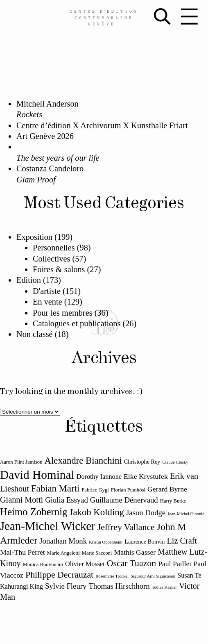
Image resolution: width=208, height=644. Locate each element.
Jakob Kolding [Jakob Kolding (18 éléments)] (97, 512)
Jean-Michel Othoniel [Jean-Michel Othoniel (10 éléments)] (187, 514)
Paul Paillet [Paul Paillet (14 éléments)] (175, 564)
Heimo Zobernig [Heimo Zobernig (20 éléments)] (34, 512)
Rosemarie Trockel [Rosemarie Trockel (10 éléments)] (112, 576)
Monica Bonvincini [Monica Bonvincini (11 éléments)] (43, 564)
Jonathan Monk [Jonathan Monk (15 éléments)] (63, 541)
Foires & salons (59, 269)
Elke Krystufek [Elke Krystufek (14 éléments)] (146, 476)
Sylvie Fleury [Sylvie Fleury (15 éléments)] (66, 586)
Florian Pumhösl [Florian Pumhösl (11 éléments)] (128, 490)
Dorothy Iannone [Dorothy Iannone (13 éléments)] (99, 477)
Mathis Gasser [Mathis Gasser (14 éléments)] (135, 552)
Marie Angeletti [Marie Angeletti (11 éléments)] (63, 553)
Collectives (51, 259)
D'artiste (47, 291)
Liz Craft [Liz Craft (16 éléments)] (182, 541)
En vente (47, 302)
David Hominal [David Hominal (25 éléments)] (37, 475)
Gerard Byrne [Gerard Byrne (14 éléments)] (167, 489)
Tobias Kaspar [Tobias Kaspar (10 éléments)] (164, 587)
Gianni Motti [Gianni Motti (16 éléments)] (21, 500)
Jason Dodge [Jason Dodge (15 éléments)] (146, 513)
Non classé (35, 334)
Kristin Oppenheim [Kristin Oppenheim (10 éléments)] (106, 542)
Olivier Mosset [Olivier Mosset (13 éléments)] (85, 564)
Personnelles (54, 248)
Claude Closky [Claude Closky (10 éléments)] (175, 462)
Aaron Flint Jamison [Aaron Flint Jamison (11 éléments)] (21, 462)
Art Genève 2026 (45, 136)
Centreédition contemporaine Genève (104, 17)
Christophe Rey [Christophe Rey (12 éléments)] (142, 462)
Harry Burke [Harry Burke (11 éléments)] (173, 501)
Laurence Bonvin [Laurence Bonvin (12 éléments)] (145, 542)
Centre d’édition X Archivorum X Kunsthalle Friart (102, 125)
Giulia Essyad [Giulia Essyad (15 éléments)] (67, 500)
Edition (29, 280)
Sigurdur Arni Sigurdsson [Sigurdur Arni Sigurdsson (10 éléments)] (153, 576)
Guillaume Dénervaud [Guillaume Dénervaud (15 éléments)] (124, 500)
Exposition (34, 237)
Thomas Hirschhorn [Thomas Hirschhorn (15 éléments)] (119, 586)
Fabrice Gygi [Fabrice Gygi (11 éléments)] (95, 490)
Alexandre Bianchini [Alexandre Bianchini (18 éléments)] (83, 461)
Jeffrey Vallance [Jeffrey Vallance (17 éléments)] (126, 527)
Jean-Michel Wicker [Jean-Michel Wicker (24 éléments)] (48, 526)
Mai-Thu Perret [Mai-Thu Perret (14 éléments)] (23, 552)
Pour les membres (63, 313)
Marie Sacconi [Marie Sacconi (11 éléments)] (97, 553)
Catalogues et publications (77, 323)
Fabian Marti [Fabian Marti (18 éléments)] (55, 488)
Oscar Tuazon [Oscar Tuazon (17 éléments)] (131, 563)
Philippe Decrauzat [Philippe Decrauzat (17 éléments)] (59, 575)
